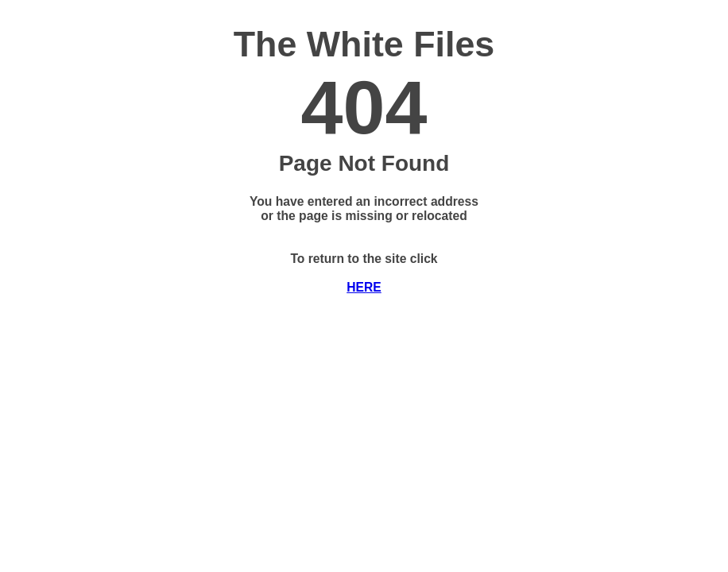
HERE (364, 287)
